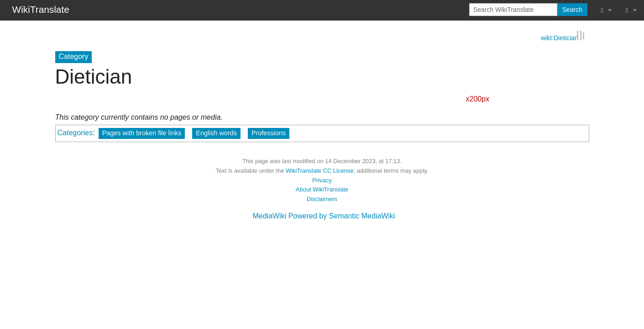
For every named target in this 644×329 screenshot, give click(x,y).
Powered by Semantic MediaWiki (342, 215)
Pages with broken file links (142, 133)
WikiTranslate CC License (320, 170)
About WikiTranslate (322, 189)
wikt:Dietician (560, 37)
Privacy (322, 180)
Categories (75, 133)
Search (572, 10)
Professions (269, 133)
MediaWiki (269, 215)
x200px (478, 98)
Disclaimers (322, 199)
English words (216, 133)
